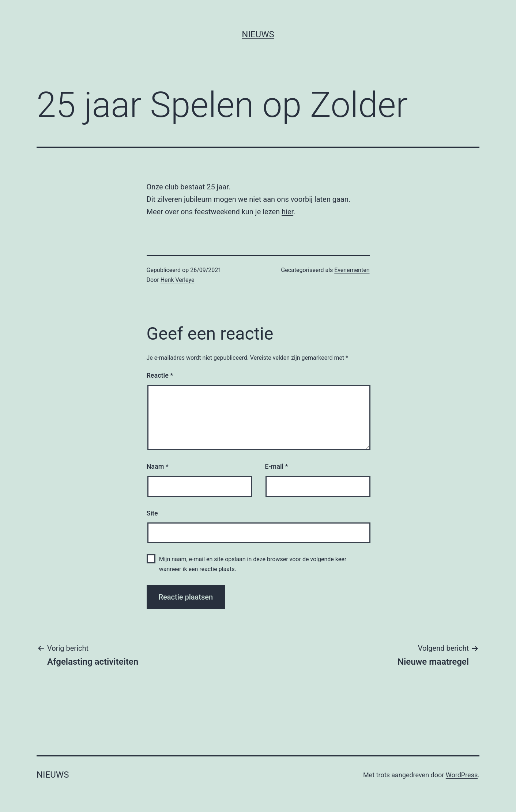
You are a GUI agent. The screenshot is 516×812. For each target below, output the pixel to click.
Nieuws (258, 34)
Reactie (160, 375)
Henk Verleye (178, 280)
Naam (158, 466)
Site (152, 513)
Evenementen (352, 270)
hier (287, 212)
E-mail (276, 466)
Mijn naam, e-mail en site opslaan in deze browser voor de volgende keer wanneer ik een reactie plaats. (253, 564)
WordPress (462, 775)
